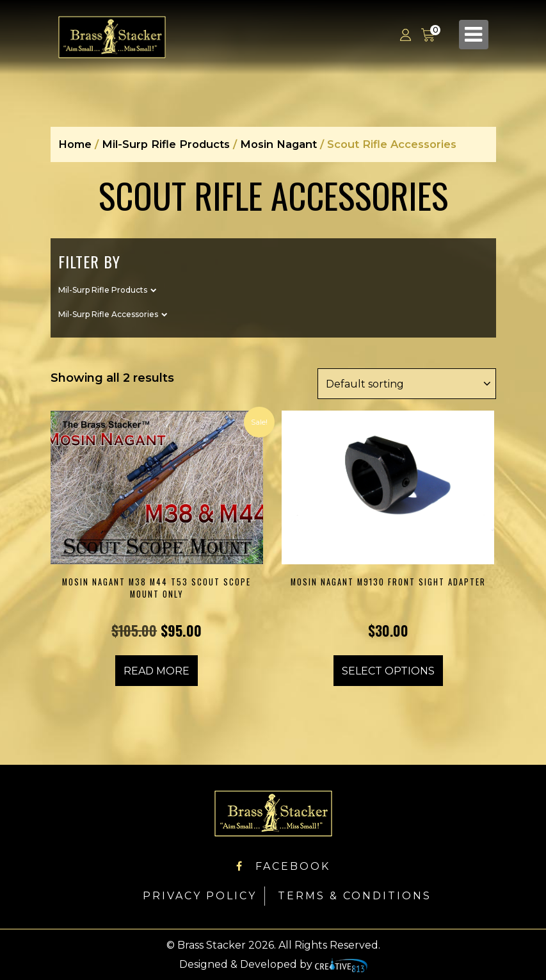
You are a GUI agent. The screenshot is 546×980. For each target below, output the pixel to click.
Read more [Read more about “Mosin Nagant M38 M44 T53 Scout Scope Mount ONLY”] (157, 670)
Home (75, 144)
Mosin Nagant (278, 144)
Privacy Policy (200, 895)
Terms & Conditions (355, 895)
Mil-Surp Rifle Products (166, 144)
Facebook (283, 866)
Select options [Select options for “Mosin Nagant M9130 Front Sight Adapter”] (388, 670)
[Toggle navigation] (474, 35)
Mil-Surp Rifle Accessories (108, 314)
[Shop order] (406, 383)
